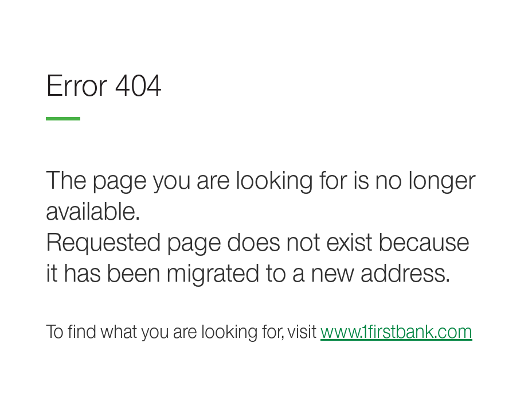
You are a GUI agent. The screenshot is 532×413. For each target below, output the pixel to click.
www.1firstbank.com (396, 331)
